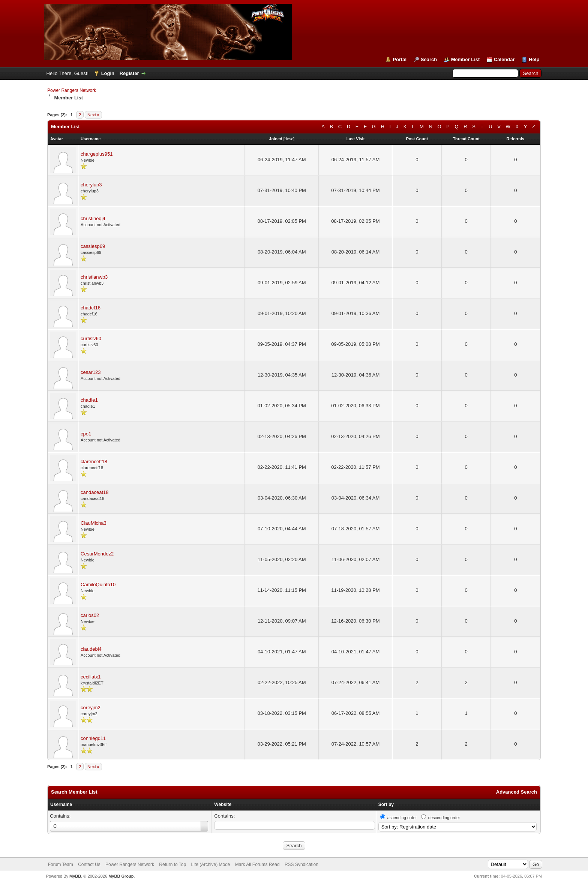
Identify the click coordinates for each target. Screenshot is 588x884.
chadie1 (89, 400)
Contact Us (89, 864)
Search (429, 59)
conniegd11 (93, 738)
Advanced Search (517, 792)
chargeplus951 (97, 154)
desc (289, 139)
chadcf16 (91, 308)
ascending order (402, 818)
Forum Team (61, 864)
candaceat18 (94, 492)
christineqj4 (93, 218)
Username (61, 804)
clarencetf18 (94, 462)
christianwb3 (94, 277)
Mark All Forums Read (257, 864)
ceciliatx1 (91, 677)
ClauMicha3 (94, 523)
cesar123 (91, 372)
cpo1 (86, 434)
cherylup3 (91, 185)
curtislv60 (91, 338)
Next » (93, 115)
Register (129, 73)
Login (108, 73)
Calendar (504, 59)
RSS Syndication (301, 864)
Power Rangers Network (72, 90)
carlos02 (90, 615)
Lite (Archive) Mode (210, 864)
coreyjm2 (91, 708)
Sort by (386, 804)
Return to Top (172, 864)
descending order (444, 818)
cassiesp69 (93, 246)
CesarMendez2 (97, 554)
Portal (400, 59)
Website (223, 804)
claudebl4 (91, 649)
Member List (466, 59)
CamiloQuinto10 (98, 585)
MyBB (75, 876)
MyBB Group (121, 876)
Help (534, 59)
